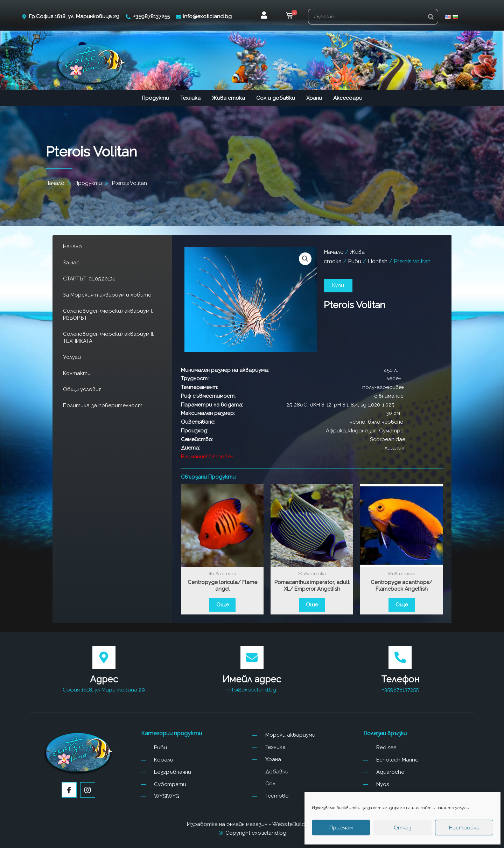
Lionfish (377, 261)
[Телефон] (400, 658)
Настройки (464, 828)
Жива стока (228, 98)
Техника (190, 98)
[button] (289, 17)
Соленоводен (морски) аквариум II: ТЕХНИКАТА (108, 338)
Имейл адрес (252, 679)
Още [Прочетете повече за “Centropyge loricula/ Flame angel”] (222, 605)
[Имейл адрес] (252, 658)
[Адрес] (104, 658)
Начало (72, 246)
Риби (355, 261)
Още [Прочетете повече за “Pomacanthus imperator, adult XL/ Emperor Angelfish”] (312, 605)
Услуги (72, 357)
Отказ (402, 828)
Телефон (400, 679)
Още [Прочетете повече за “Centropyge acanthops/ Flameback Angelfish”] (402, 605)
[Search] (431, 17)
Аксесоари (348, 98)
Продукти (155, 98)
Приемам (341, 828)
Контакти (77, 373)
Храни (314, 98)
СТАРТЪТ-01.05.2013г (89, 279)
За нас (71, 263)
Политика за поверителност (103, 405)
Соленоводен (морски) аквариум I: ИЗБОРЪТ (108, 314)
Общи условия (82, 389)
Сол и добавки (276, 98)
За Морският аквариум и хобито (107, 295)
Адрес (104, 679)
